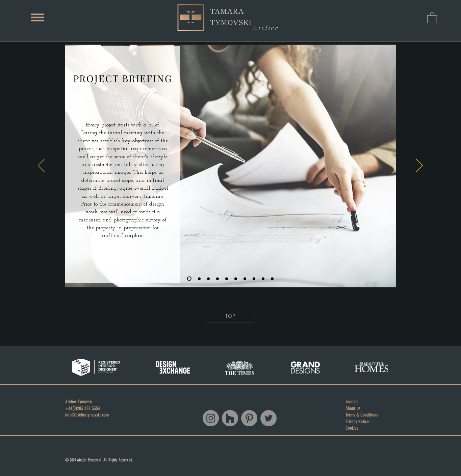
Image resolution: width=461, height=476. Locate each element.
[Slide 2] (199, 279)
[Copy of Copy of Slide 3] (227, 279)
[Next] (419, 166)
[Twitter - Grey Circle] (268, 418)
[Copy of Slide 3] (217, 279)
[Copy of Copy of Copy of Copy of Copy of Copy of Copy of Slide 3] (272, 279)
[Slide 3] (208, 279)
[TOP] (230, 316)
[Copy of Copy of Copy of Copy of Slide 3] (245, 279)
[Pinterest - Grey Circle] (249, 418)
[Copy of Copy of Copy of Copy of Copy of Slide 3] (254, 279)
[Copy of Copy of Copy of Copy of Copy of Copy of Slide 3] (263, 279)
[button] (37, 17)
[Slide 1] (189, 279)
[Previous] (41, 166)
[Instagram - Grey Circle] (211, 418)
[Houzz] (230, 418)
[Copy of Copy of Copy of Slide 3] (236, 279)
